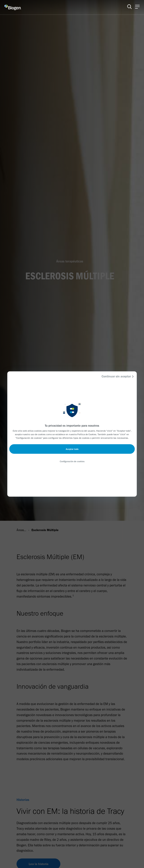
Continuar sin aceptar (118, 377)
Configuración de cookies (72, 461)
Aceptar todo (72, 449)
